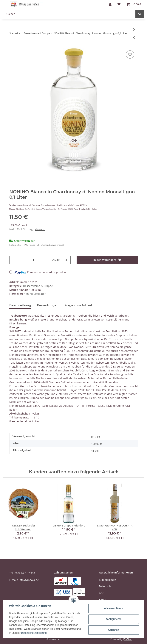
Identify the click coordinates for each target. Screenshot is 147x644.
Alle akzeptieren (113, 608)
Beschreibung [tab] (20, 305)
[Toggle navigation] (5, 2)
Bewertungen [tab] (48, 305)
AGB (102, 593)
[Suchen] (69, 14)
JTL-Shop (128, 639)
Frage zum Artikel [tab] (78, 305)
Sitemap (104, 600)
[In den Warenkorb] (107, 260)
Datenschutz (107, 586)
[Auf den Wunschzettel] (130, 54)
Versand (40, 229)
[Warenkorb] (134, 4)
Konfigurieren (113, 619)
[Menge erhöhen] (66, 260)
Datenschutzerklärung (34, 633)
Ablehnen (113, 630)
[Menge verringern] (14, 260)
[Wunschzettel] (119, 4)
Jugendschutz (107, 580)
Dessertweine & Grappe (38, 286)
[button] (110, 4)
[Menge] (33, 260)
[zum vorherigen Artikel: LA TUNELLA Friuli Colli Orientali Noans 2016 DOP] (134, 37)
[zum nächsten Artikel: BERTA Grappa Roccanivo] (134, 29)
